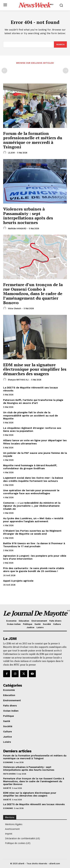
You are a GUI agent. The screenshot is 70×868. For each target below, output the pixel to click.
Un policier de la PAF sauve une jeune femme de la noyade (35, 454)
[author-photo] (5, 153)
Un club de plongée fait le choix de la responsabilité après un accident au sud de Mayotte (31, 415)
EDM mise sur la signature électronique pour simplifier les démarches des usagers (35, 369)
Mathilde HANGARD (17, 228)
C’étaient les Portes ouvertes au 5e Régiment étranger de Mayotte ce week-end (32, 532)
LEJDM (11, 153)
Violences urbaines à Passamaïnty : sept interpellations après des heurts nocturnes (28, 216)
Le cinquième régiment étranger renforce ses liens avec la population (32, 429)
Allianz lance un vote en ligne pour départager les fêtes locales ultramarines (35, 442)
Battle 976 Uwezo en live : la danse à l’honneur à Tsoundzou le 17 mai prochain (34, 545)
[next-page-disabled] (66, 71)
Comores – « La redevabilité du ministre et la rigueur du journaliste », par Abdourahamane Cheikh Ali (32, 506)
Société (7, 788)
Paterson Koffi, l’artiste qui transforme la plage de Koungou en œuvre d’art (33, 401)
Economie (8, 762)
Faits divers (9, 774)
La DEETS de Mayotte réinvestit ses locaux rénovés (31, 389)
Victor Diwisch (15, 308)
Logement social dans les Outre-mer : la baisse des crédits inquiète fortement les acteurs (33, 479)
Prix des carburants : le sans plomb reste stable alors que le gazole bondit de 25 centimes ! (34, 570)
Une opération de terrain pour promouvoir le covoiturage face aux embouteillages (31, 492)
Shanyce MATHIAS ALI (18, 380)
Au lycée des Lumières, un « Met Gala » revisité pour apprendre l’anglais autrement (33, 520)
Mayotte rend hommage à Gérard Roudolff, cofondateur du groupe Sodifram (30, 467)
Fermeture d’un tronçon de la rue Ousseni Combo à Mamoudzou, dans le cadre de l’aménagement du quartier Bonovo (33, 293)
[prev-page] (4, 71)
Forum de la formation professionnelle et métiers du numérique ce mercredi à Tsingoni (33, 140)
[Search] (60, 44)
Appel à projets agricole (18, 581)
